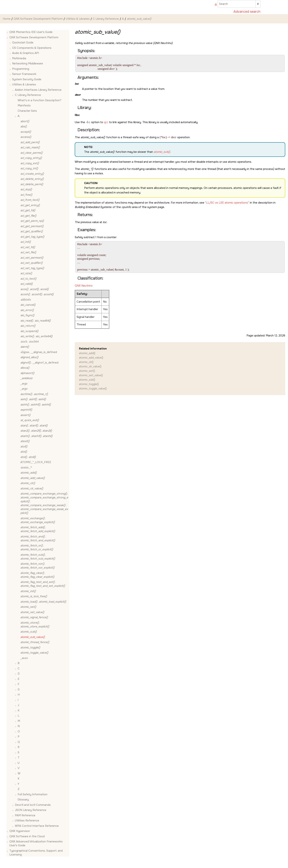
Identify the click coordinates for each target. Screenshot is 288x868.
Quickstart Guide (23, 43)
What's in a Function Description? (39, 100)
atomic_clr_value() (90, 366)
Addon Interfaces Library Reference (38, 90)
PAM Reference (25, 815)
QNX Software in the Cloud (27, 836)
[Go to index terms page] (214, 5)
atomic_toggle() (89, 384)
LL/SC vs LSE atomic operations (227, 203)
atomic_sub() (87, 380)
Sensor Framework (24, 74)
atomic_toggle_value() (93, 389)
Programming (21, 69)
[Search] (258, 4)
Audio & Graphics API (26, 53)
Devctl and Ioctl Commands (33, 805)
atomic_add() (87, 353)
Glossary (23, 800)
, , (35, 289)
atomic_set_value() (91, 375)
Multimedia (19, 58)
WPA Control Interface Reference (37, 826)
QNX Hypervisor (20, 831)
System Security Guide (27, 79)
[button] (8, 32)
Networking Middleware (28, 63)
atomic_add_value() (91, 358)
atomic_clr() (86, 362)
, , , (44, 503)
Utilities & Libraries (78, 19)
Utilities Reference (27, 821)
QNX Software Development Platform (38, 19)
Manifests (24, 105)
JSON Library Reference (31, 810)
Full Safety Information (33, 794)
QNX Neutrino (84, 286)
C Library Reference (106, 19)
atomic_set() (87, 371)
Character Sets (27, 111)
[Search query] (239, 4)
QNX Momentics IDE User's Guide (31, 32)
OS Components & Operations (32, 48)
